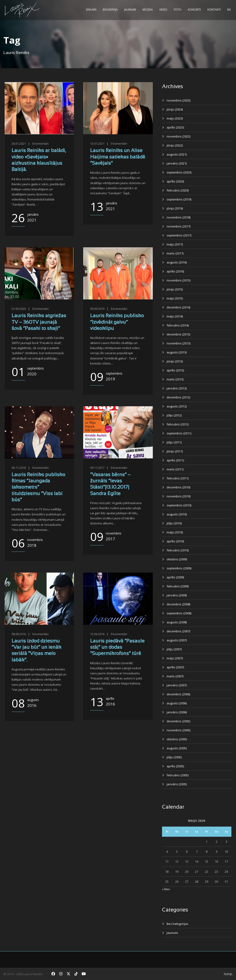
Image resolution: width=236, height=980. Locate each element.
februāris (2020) (178, 190)
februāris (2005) (178, 775)
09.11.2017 (97, 468)
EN (229, 10)
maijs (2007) (175, 658)
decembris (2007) (178, 631)
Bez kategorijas (177, 924)
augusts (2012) (177, 406)
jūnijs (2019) (175, 208)
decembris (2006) (178, 694)
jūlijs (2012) (174, 415)
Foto (178, 10)
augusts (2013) (177, 352)
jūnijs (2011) (175, 451)
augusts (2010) (177, 514)
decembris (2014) (178, 307)
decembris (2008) (178, 604)
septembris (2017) (179, 235)
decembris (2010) (178, 487)
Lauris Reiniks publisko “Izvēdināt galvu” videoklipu (117, 322)
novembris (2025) (178, 100)
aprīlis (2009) (175, 577)
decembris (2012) (178, 397)
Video (163, 10)
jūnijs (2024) (175, 109)
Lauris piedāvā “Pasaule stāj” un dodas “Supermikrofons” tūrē (117, 648)
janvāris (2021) (177, 163)
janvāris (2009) (177, 595)
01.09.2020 (19, 309)
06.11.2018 (19, 468)
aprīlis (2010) (175, 541)
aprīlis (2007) (175, 667)
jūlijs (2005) (174, 757)
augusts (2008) (177, 622)
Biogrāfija (110, 10)
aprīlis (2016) (175, 271)
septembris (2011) (179, 433)
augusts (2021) (177, 154)
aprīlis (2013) (175, 370)
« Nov (166, 889)
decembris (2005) (178, 721)
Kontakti (214, 10)
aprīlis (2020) (175, 181)
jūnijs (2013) (175, 361)
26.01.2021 (19, 143)
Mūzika (148, 10)
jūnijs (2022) (175, 145)
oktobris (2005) (177, 739)
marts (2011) (175, 469)
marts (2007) (175, 676)
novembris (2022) (178, 136)
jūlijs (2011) (174, 442)
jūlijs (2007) (174, 649)
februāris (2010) (178, 550)
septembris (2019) (179, 199)
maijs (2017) (175, 244)
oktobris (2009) (177, 559)
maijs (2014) (175, 316)
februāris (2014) (178, 325)
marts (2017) (175, 253)
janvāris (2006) (177, 712)
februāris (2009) (178, 586)
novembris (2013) (178, 343)
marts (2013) (175, 379)
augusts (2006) (177, 703)
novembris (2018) (178, 217)
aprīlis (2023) (175, 127)
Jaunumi (130, 10)
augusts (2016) (177, 262)
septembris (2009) (179, 568)
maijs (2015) (175, 298)
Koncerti (194, 10)
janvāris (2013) (177, 388)
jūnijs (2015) (175, 289)
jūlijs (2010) (174, 523)
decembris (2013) (178, 334)
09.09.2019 (97, 309)
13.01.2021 (97, 143)
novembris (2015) (178, 280)
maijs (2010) (175, 532)
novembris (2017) (178, 226)
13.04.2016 (97, 634)
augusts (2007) (177, 640)
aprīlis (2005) (175, 766)
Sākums (91, 10)
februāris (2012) (178, 424)
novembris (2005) (178, 730)
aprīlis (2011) (175, 460)
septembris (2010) (179, 505)
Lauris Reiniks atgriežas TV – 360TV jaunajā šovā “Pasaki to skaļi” (39, 322)
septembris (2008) (179, 613)
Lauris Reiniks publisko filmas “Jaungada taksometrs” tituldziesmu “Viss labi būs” (38, 487)
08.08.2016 (19, 634)
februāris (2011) (178, 478)
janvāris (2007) (177, 685)
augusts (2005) (177, 748)
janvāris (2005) (177, 784)
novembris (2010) (178, 496)
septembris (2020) (179, 172)
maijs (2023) (175, 118)
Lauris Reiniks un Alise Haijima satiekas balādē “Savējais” (118, 157)
